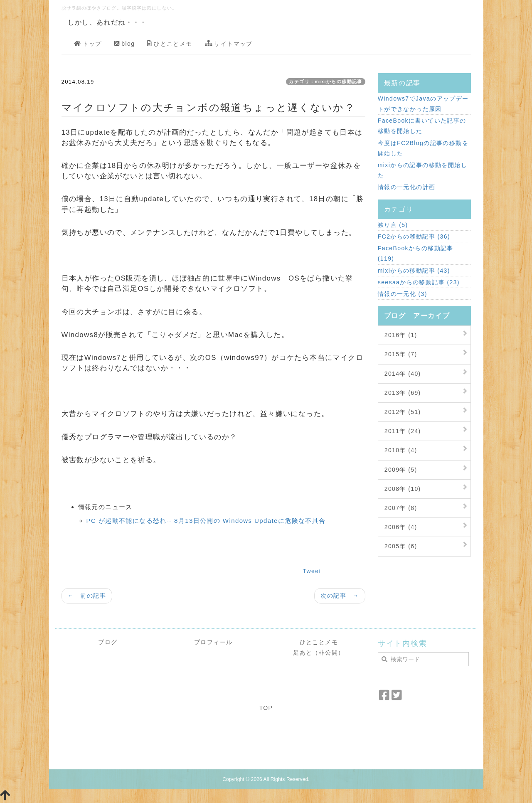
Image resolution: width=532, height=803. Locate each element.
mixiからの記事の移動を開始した (422, 170)
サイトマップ (229, 44)
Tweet (312, 571)
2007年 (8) (401, 508)
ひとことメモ (170, 44)
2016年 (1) (401, 335)
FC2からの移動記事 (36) (414, 236)
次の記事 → (340, 596)
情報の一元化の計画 (407, 187)
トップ (88, 44)
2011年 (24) (403, 431)
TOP (266, 708)
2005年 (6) (401, 546)
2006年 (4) (401, 527)
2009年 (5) (401, 470)
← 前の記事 (87, 596)
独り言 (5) (393, 225)
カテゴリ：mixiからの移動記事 (325, 81)
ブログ (108, 642)
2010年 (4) (401, 450)
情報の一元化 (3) (403, 294)
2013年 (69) (403, 393)
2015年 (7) (401, 354)
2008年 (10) (403, 489)
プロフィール (213, 642)
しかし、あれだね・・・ (107, 22)
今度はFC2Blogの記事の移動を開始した (423, 148)
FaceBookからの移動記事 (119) (416, 253)
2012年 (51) (403, 412)
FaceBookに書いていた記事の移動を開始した (422, 126)
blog (125, 44)
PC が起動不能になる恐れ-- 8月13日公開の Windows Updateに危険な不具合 (206, 521)
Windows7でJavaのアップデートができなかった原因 (423, 104)
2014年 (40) (403, 374)
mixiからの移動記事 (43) (414, 271)
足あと (303, 653)
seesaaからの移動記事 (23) (419, 282)
